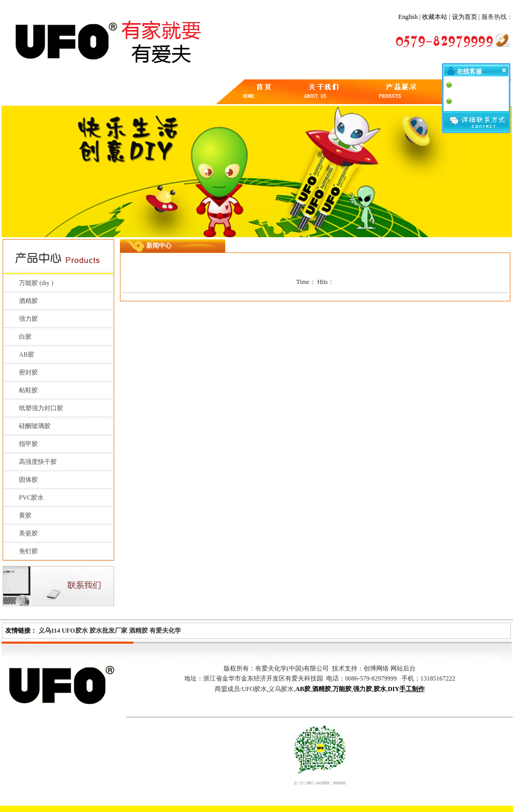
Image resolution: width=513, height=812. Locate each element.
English (408, 17)
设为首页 (465, 17)
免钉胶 (28, 551)
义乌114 (49, 631)
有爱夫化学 (165, 631)
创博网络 (376, 668)
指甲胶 (28, 444)
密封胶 (28, 372)
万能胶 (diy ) (36, 283)
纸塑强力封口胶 (41, 408)
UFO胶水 (74, 631)
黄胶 (25, 515)
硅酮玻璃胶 (35, 426)
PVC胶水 (31, 498)
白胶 (25, 337)
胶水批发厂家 (108, 631)
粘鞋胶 (28, 390)
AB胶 (27, 354)
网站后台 (403, 668)
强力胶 (28, 319)
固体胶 (28, 480)
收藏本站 (435, 17)
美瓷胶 (28, 533)
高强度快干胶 (38, 462)
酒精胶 (28, 301)
